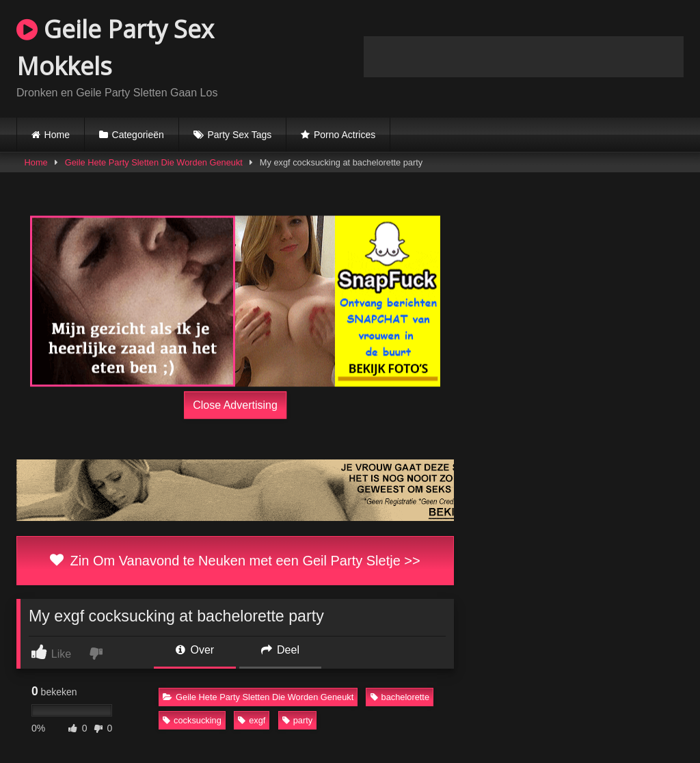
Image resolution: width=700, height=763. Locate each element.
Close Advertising (235, 405)
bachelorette (400, 697)
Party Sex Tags (239, 135)
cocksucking (192, 720)
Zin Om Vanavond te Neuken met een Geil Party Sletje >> (235, 561)
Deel (280, 650)
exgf (252, 720)
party (297, 720)
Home (57, 135)
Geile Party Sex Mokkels (115, 48)
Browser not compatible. (524, 57)
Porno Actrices (345, 135)
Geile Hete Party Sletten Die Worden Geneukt (154, 162)
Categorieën (138, 135)
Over (195, 650)
